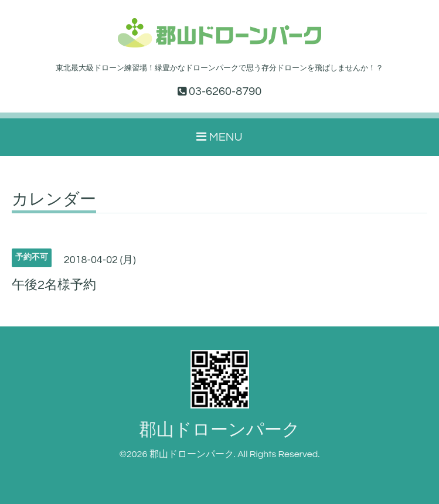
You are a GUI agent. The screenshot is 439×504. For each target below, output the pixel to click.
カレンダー (54, 200)
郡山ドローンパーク (219, 430)
